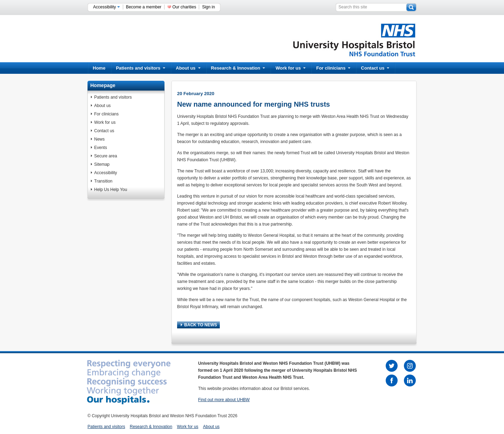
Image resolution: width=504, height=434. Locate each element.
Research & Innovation (238, 68)
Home (99, 68)
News (99, 139)
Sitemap (102, 164)
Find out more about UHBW (224, 400)
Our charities (184, 7)
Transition (103, 181)
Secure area (106, 156)
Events (101, 148)
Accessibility (107, 7)
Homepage (103, 85)
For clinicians (333, 68)
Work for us (290, 68)
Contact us (375, 68)
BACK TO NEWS (199, 325)
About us (188, 68)
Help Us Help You (111, 190)
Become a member (144, 7)
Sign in (208, 7)
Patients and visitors (141, 68)
